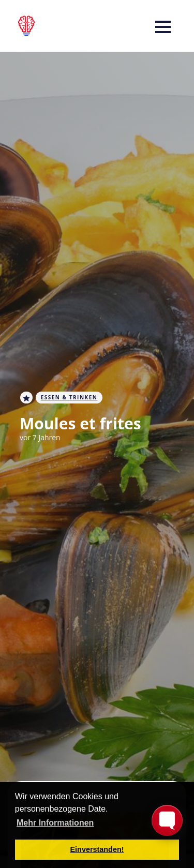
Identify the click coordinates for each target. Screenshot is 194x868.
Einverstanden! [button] (97, 849)
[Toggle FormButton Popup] (167, 820)
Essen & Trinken (69, 397)
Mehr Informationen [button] (55, 823)
